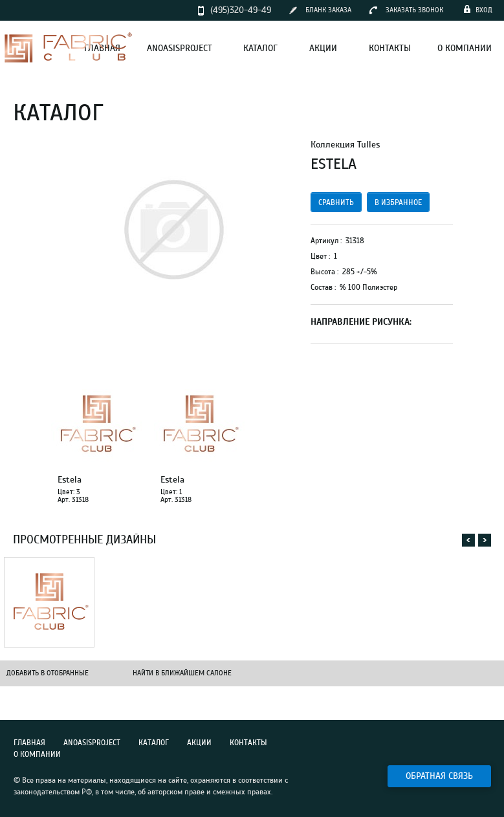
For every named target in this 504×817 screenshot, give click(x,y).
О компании (37, 754)
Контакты (248, 743)
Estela (70, 480)
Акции (199, 743)
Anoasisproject (92, 743)
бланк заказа (328, 10)
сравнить (336, 202)
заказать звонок (414, 10)
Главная (29, 743)
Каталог (154, 743)
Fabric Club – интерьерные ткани (68, 48)
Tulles (368, 145)
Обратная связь (439, 776)
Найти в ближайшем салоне (182, 673)
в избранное (398, 202)
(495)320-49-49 (241, 10)
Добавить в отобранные (48, 673)
